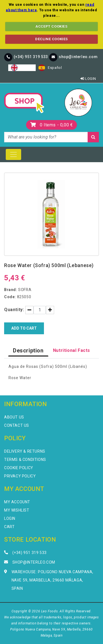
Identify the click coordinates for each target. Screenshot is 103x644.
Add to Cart (24, 328)
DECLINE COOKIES (51, 39)
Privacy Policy (20, 476)
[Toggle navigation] (13, 154)
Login (88, 79)
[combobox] (22, 68)
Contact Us (17, 425)
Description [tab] (28, 350)
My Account (17, 502)
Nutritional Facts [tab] (72, 350)
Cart (9, 527)
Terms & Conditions (25, 460)
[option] (50, 68)
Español (50, 68)
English (22, 68)
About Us (14, 417)
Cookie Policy (19, 468)
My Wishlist (17, 510)
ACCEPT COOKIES (51, 26)
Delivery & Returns (25, 451)
